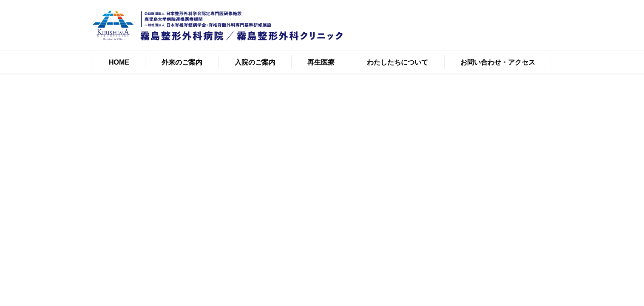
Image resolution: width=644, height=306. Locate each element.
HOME (119, 62)
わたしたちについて (397, 62)
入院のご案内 (255, 62)
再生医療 (321, 62)
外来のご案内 (182, 62)
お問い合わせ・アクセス (498, 62)
